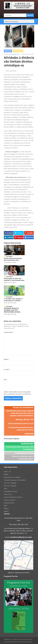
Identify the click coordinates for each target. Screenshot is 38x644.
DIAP (6, 506)
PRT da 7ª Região (10, 486)
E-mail (7, 369)
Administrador (15, 54)
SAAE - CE (7, 472)
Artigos (8, 51)
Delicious (31, 237)
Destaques (18, 51)
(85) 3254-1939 (29, 420)
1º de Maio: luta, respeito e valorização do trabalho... (13, 300)
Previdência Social (10, 491)
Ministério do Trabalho (12, 477)
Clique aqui (10, 447)
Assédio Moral (9, 503)
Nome (7, 359)
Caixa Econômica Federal (13, 497)
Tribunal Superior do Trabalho (15, 480)
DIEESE (6, 474)
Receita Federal (10, 500)
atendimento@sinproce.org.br (23, 424)
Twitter (20, 233)
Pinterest (20, 237)
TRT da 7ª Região (10, 483)
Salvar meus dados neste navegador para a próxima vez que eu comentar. (18, 393)
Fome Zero (8, 494)
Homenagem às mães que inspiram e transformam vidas (14, 279)
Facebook (10, 233)
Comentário (9, 332)
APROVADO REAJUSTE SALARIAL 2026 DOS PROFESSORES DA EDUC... (13, 310)
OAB (5, 489)
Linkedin (10, 237)
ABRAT (6, 511)
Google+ (30, 233)
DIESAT (6, 508)
